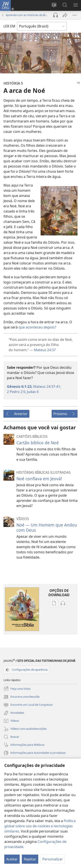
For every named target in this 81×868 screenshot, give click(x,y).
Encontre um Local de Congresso (28, 705)
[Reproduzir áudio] (56, 15)
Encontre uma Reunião (22, 697)
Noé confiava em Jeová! (39, 479)
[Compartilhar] (65, 15)
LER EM (9, 26)
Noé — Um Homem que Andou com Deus (47, 527)
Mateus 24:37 (45, 350)
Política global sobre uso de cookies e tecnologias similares (40, 826)
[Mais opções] (75, 15)
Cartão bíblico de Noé (38, 443)
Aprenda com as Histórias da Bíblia (27, 15)
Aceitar (12, 859)
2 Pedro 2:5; (17, 392)
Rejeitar (30, 859)
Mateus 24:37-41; (47, 386)
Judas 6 (32, 392)
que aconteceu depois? (37, 327)
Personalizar (53, 859)
